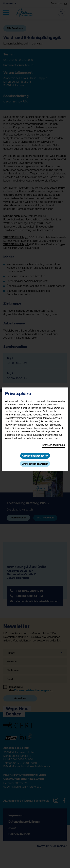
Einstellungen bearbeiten (35, 464)
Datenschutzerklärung (54, 445)
